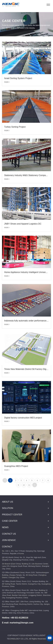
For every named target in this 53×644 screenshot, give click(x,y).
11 (29, 485)
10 (24, 485)
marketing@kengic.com (21, 623)
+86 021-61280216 (19, 618)
